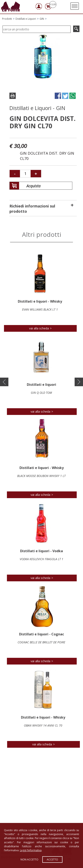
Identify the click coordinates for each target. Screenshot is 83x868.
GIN (42, 19)
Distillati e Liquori (26, 19)
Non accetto (29, 860)
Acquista (29, 186)
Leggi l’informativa (31, 850)
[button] (4, 382)
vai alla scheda (39, 328)
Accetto (52, 860)
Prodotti (7, 19)
